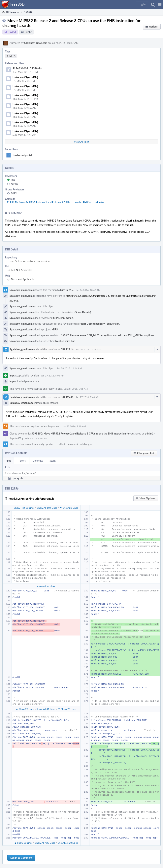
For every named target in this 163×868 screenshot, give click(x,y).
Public (28, 32)
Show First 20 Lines (24, 508)
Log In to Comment (21, 858)
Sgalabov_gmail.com (36, 43)
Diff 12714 (67, 349)
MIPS (14, 193)
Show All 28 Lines (46, 586)
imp (13, 180)
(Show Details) (83, 312)
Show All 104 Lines (47, 508)
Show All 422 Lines (45, 843)
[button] (160, 4)
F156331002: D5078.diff (27, 68)
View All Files (81, 142)
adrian (14, 184)
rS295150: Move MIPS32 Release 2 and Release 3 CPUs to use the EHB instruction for (55, 202)
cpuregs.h (17, 478)
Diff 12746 (67, 397)
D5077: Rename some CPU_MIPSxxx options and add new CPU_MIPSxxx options (107, 335)
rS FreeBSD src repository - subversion (28, 261)
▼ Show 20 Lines (69, 508)
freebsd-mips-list (22, 155)
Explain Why (16, 438)
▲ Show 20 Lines (25, 709)
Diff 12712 (67, 290)
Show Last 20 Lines (68, 843)
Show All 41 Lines (46, 709)
